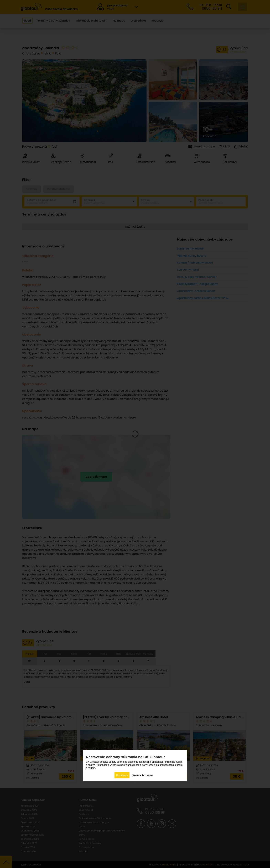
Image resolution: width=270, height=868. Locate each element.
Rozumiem (122, 775)
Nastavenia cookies (142, 775)
